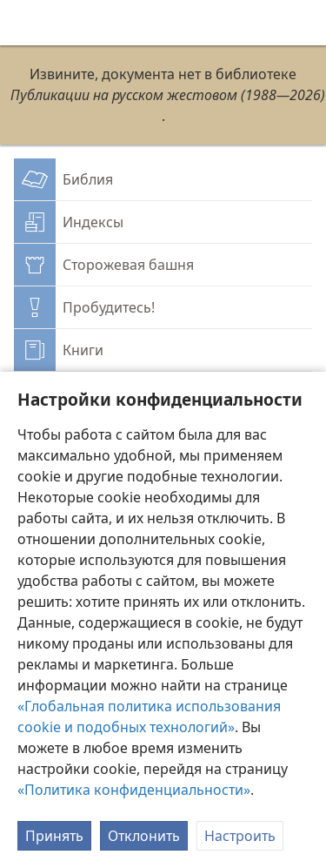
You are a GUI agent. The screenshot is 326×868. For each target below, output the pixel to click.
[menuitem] (26, 23)
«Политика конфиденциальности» (134, 790)
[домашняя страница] (26, 23)
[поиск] (304, 23)
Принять (54, 836)
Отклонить (144, 836)
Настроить (240, 836)
